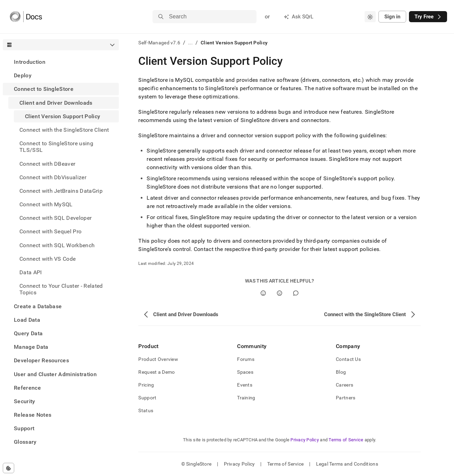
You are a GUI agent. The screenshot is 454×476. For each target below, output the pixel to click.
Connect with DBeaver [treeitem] (47, 164)
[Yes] (263, 293)
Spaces (245, 372)
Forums (246, 359)
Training (246, 398)
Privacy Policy (305, 440)
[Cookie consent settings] (8, 468)
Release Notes (33, 415)
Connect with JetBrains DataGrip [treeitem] (61, 191)
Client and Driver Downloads (56, 103)
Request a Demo (156, 372)
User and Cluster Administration (55, 374)
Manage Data (31, 347)
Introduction (30, 62)
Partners (346, 398)
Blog (341, 372)
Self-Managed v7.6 (159, 43)
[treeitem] (61, 62)
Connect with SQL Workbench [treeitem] (57, 245)
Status (146, 410)
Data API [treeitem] (31, 272)
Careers (344, 385)
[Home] (26, 17)
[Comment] (296, 293)
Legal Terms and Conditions (347, 464)
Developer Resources (41, 360)
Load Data (27, 320)
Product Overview (158, 359)
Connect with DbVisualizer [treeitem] (53, 177)
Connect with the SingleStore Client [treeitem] (64, 130)
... (190, 43)
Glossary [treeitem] (25, 442)
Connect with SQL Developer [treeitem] (55, 218)
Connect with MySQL (46, 204)
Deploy (23, 75)
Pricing (146, 385)
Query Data (28, 333)
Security (25, 401)
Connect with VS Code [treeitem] (47, 259)
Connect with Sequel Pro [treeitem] (50, 231)
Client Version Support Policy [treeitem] (63, 116)
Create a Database (38, 306)
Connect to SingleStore (44, 89)
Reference (27, 388)
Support (24, 428)
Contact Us (348, 359)
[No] (280, 293)
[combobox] (370, 17)
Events (245, 385)
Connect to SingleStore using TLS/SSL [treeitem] (56, 147)
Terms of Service (346, 440)
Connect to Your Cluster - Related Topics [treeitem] (61, 289)
